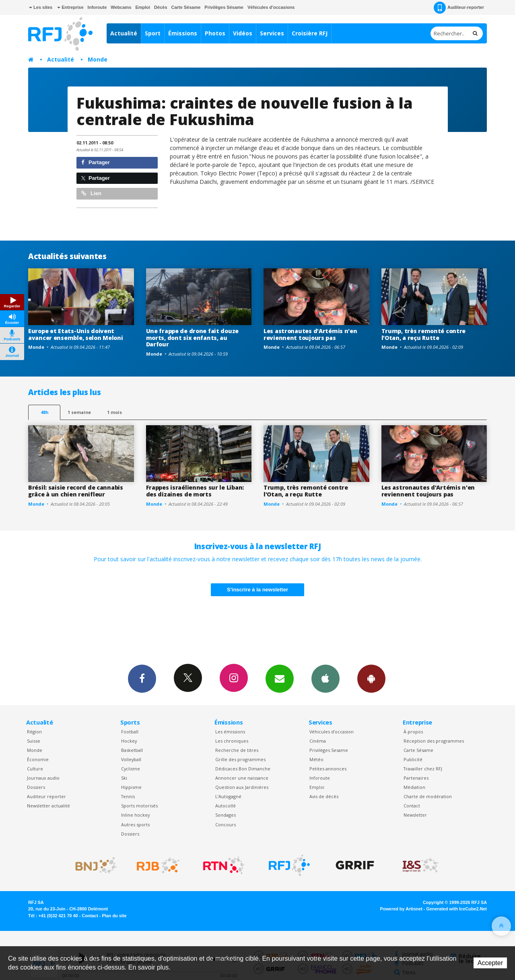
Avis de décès (324, 796)
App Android (371, 678)
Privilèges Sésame (224, 7)
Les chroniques (232, 741)
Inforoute (97, 7)
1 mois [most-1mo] (114, 412)
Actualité (124, 33)
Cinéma (318, 741)
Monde (98, 59)
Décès (161, 7)
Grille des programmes (240, 759)
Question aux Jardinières (242, 787)
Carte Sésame (186, 7)
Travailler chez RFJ (423, 769)
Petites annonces (328, 769)
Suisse (34, 741)
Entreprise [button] (70, 7)
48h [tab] (44, 412)
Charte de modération (428, 796)
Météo (316, 759)
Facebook (142, 678)
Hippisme (131, 787)
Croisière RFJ (310, 33)
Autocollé (226, 806)
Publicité (413, 759)
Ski (124, 778)
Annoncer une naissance (242, 778)
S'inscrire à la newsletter (257, 590)
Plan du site (114, 916)
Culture (35, 769)
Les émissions (230, 732)
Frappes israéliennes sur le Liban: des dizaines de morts (195, 491)
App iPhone (325, 678)
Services (272, 33)
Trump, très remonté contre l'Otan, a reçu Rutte (424, 334)
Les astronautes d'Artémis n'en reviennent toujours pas (310, 334)
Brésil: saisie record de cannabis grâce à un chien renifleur (76, 491)
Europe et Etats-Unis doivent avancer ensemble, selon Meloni (76, 334)
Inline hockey (135, 815)
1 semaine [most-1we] (79, 412)
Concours (226, 825)
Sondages (226, 815)
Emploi (143, 7)
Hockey (129, 741)
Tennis (128, 796)
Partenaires (416, 778)
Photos (215, 33)
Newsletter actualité (48, 806)
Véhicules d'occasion (332, 732)
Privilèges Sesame (329, 750)
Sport (153, 33)
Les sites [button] (41, 7)
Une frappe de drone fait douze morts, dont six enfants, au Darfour (193, 338)
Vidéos (243, 33)
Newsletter (415, 815)
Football (130, 732)
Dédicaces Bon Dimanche (243, 769)
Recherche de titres (237, 750)
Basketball (132, 750)
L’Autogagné (228, 796)
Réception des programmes (434, 741)
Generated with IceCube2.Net (457, 909)
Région (34, 732)
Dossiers (36, 787)
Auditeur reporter (46, 796)
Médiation (414, 787)
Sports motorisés (139, 806)
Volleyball (131, 759)
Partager (96, 162)
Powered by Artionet (401, 909)
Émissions (183, 33)
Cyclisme (131, 769)
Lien (91, 193)
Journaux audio (43, 778)
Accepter (490, 963)
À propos (413, 732)
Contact (412, 806)
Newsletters (280, 678)
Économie (38, 759)
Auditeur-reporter (459, 8)
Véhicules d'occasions (271, 7)
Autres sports (135, 825)
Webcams (121, 7)
